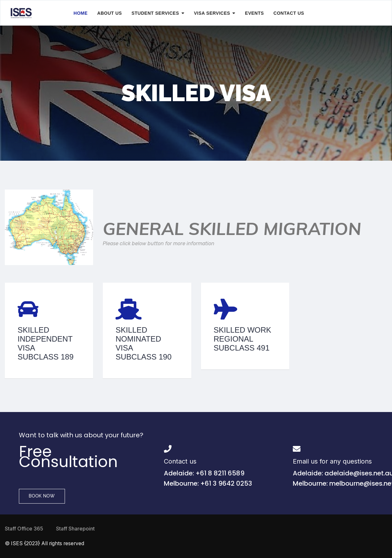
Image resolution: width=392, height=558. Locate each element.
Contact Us (289, 13)
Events (255, 13)
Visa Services (212, 13)
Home (81, 13)
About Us (110, 13)
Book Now (42, 496)
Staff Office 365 (24, 529)
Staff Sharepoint (75, 529)
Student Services (155, 13)
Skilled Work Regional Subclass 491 (243, 339)
